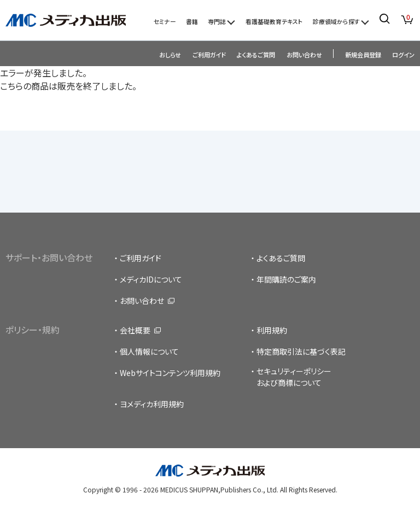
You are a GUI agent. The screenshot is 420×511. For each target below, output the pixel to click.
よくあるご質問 (256, 55)
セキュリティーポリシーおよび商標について (294, 377)
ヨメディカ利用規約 (152, 404)
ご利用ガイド (209, 55)
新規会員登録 (363, 55)
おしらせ (170, 55)
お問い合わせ (304, 55)
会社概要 (135, 330)
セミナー (165, 21)
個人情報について (149, 351)
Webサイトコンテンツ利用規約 (170, 373)
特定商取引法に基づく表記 (301, 351)
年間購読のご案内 (286, 279)
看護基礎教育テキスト (274, 21)
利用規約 (272, 330)
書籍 (192, 21)
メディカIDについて (151, 279)
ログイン (403, 55)
